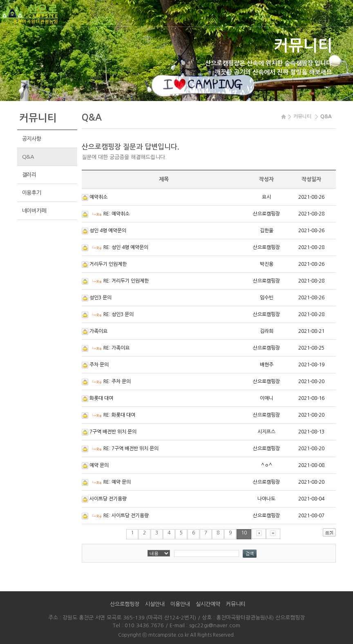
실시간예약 (208, 604)
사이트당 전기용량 (108, 499)
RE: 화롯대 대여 (119, 415)
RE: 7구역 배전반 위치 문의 (131, 449)
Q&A (28, 157)
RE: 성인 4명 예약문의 (126, 247)
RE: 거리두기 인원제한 (126, 281)
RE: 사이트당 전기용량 (126, 516)
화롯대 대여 (101, 398)
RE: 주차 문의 (117, 381)
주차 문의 (99, 365)
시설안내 (155, 604)
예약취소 (98, 197)
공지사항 (32, 139)
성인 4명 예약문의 (108, 231)
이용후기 (32, 193)
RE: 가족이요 (116, 348)
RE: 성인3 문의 (118, 314)
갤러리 (29, 175)
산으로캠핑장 (125, 604)
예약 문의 (99, 465)
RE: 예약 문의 (117, 482)
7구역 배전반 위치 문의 (113, 432)
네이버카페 (34, 211)
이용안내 (180, 604)
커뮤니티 (236, 604)
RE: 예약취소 (116, 214)
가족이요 (98, 331)
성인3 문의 (101, 298)
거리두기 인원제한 (108, 264)
